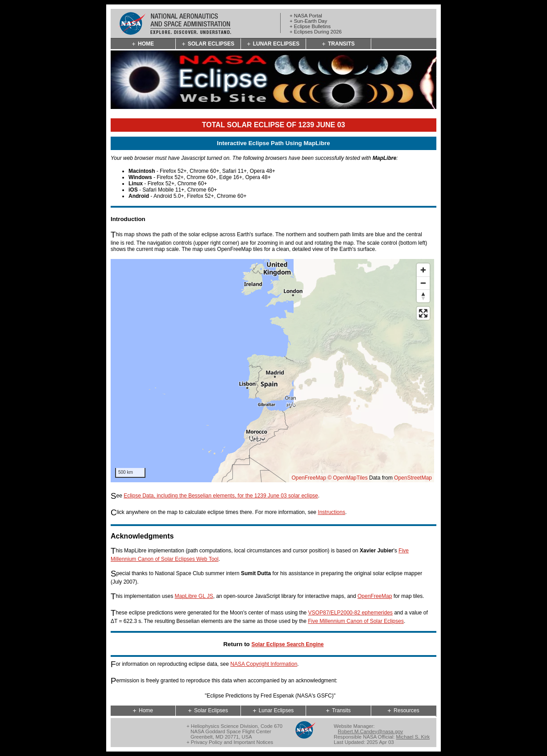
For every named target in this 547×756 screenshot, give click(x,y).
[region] (272, 371)
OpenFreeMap (309, 478)
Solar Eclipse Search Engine (287, 644)
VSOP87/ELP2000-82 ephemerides (350, 613)
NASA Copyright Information (264, 664)
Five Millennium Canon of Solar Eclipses (356, 621)
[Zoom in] (423, 270)
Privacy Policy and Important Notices (232, 742)
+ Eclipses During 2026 (316, 32)
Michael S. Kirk (413, 737)
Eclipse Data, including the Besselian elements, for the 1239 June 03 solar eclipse (221, 496)
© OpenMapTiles (348, 478)
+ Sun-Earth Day (308, 21)
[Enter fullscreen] (423, 313)
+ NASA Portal (306, 16)
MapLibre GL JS (194, 596)
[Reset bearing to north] (423, 296)
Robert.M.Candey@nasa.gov (370, 731)
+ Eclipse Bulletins (310, 26)
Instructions (331, 512)
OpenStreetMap (413, 478)
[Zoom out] (423, 283)
